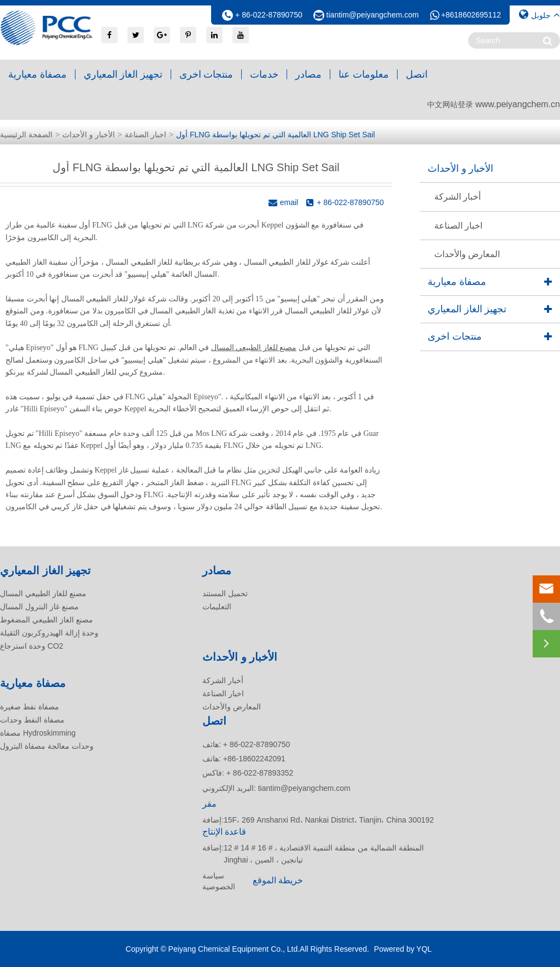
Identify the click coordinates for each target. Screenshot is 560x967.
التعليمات (217, 607)
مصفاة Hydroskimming (38, 733)
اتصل (417, 74)
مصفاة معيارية (37, 74)
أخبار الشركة (457, 197)
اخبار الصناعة (145, 135)
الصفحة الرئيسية (26, 135)
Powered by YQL (403, 949)
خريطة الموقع (278, 880)
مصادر (308, 74)
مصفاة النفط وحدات (32, 720)
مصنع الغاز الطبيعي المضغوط (46, 620)
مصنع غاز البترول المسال (39, 607)
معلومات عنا (364, 74)
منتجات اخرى (206, 74)
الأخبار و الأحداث (89, 135)
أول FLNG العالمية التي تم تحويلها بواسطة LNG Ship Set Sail (275, 135)
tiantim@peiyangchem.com (373, 15)
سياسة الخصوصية (219, 881)
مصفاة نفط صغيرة (30, 707)
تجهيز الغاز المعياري (123, 74)
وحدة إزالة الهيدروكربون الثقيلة (49, 633)
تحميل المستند (225, 593)
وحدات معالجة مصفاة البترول (47, 746)
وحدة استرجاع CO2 (32, 646)
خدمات (264, 74)
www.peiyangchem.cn (518, 104)
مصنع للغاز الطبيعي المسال (254, 348)
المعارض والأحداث (467, 254)
